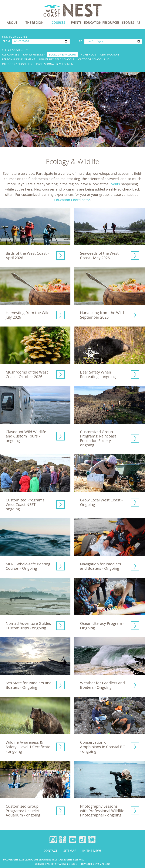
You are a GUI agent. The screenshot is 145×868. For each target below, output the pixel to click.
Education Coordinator (72, 200)
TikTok (82, 839)
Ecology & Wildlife (62, 54)
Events (76, 23)
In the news (92, 851)
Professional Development (55, 64)
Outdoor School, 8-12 (94, 59)
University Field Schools (57, 59)
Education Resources (102, 23)
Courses (58, 23)
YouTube (72, 839)
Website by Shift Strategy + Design (56, 864)
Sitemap (70, 851)
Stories (128, 23)
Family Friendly (34, 54)
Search (139, 22)
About (12, 23)
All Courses (11, 54)
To (81, 41)
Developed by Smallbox (96, 864)
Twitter (92, 839)
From (6, 41)
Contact (50, 851)
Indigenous (88, 54)
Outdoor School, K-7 (17, 64)
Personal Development (19, 59)
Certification (110, 54)
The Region (35, 23)
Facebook (63, 839)
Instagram (53, 839)
